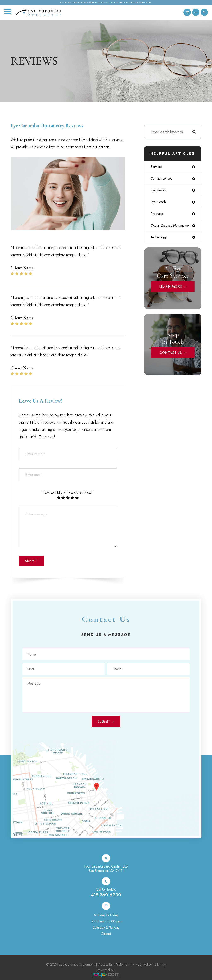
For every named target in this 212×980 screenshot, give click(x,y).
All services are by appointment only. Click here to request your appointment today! (106, 3)
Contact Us (171, 354)
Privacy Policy (142, 964)
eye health (159, 203)
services (157, 167)
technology (159, 239)
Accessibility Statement (114, 964)
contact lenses (162, 179)
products (157, 215)
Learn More (171, 288)
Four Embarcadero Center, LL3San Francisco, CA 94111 (106, 869)
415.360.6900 (106, 895)
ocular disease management (172, 227)
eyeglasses (159, 191)
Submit (104, 721)
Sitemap (160, 964)
